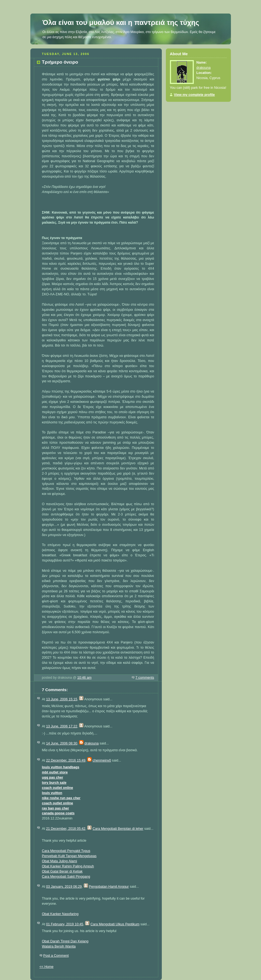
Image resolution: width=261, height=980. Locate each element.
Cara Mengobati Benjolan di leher (118, 829)
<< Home (47, 967)
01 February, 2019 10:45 (65, 924)
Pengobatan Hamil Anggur (109, 887)
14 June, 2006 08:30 (62, 743)
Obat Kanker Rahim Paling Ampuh (68, 866)
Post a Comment (56, 956)
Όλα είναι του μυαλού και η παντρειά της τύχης (121, 22)
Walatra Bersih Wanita (59, 946)
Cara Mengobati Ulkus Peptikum (115, 924)
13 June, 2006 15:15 (62, 699)
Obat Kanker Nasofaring (60, 914)
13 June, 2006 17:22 (62, 726)
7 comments (145, 678)
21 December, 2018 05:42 (66, 829)
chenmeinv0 (102, 760)
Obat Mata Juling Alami (60, 861)
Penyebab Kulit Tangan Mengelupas (69, 856)
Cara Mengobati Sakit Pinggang (66, 877)
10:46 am (84, 678)
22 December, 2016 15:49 (66, 760)
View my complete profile (194, 95)
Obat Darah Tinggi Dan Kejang (65, 941)
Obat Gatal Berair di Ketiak (62, 871)
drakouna (91, 743)
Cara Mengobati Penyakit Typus (66, 851)
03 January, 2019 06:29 (64, 887)
